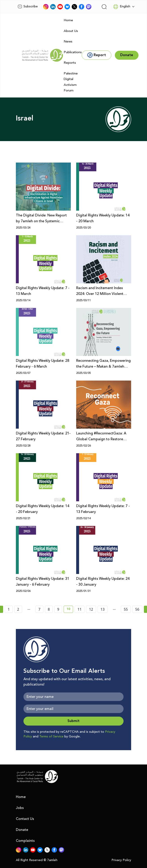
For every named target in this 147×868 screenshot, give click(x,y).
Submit (73, 721)
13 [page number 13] (103, 609)
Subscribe (28, 6)
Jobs (20, 808)
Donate (22, 830)
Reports (70, 63)
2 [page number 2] (18, 609)
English (122, 7)
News (68, 41)
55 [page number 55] (126, 609)
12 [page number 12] (91, 609)
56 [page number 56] (137, 609)
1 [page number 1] (9, 609)
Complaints (25, 841)
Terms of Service (51, 737)
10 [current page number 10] (70, 610)
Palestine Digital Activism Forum (71, 82)
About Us (71, 31)
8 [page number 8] (49, 609)
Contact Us (25, 819)
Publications (73, 52)
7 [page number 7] (39, 609)
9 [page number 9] (58, 609)
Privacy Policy (121, 860)
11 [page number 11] (80, 609)
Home (68, 20)
